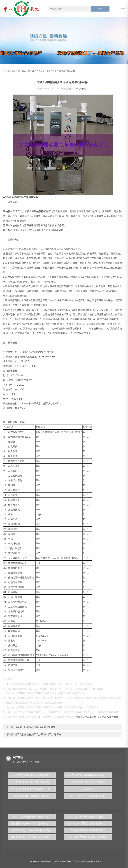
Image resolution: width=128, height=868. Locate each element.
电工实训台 (75, 861)
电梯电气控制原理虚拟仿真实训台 (88, 796)
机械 (96, 328)
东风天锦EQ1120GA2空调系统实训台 (32, 830)
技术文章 (32, 71)
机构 (25, 319)
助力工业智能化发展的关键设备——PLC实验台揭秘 (33, 789)
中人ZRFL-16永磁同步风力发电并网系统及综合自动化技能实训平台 (33, 817)
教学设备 (22, 71)
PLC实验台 (54, 861)
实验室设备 (65, 861)
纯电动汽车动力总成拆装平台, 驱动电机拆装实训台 (33, 837)
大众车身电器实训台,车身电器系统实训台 (97, 717)
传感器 (74, 558)
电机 (15, 371)
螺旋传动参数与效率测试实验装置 (32, 796)
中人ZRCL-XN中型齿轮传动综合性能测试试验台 (33, 782)
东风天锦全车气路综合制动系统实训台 (88, 837)
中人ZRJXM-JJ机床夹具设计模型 (88, 782)
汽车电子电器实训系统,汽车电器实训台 (35, 727)
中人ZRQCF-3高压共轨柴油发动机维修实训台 (89, 823)
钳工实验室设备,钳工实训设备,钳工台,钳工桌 (38, 734)
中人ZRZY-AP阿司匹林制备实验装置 (32, 775)
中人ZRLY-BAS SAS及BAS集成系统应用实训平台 (89, 775)
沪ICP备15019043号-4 (39, 861)
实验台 (34, 197)
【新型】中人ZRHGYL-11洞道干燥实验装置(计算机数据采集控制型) (33, 823)
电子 (31, 268)
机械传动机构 (87, 861)
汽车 (81, 211)
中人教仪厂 (82, 89)
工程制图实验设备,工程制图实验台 (88, 830)
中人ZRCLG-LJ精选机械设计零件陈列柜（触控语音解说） (89, 817)
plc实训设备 (88, 789)
